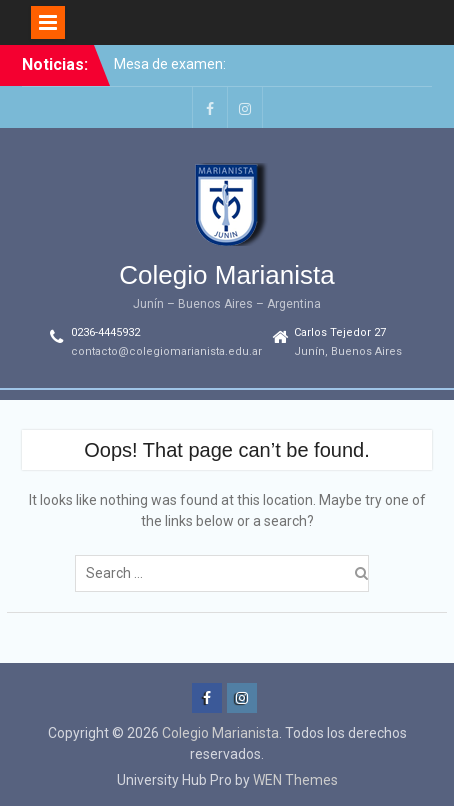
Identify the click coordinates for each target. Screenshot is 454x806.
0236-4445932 (105, 332)
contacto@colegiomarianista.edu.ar (166, 351)
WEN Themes (295, 780)
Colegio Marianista (226, 275)
